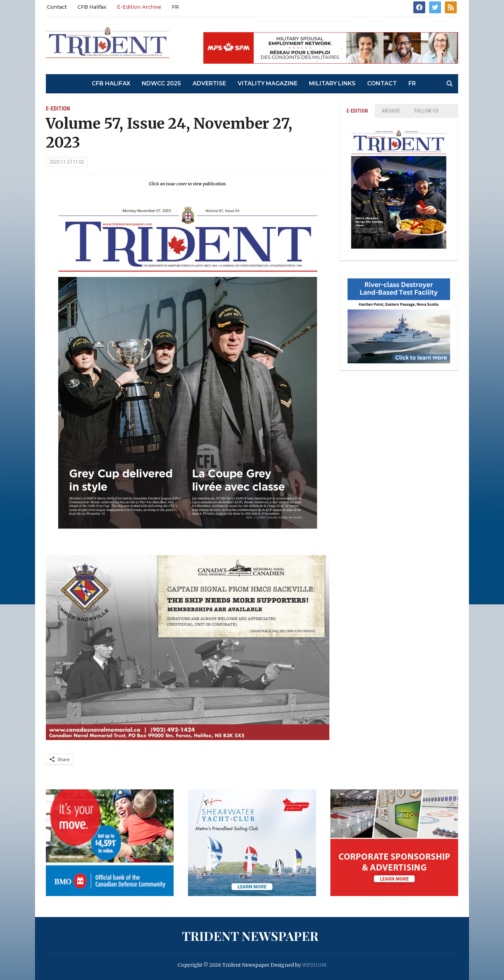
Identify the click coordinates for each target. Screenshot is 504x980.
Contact (57, 7)
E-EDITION (357, 111)
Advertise (209, 83)
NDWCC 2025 (161, 83)
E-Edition (58, 109)
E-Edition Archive (139, 7)
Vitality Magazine (268, 83)
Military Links (332, 83)
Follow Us (426, 111)
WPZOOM (314, 965)
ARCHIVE (391, 111)
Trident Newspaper (250, 936)
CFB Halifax (92, 7)
